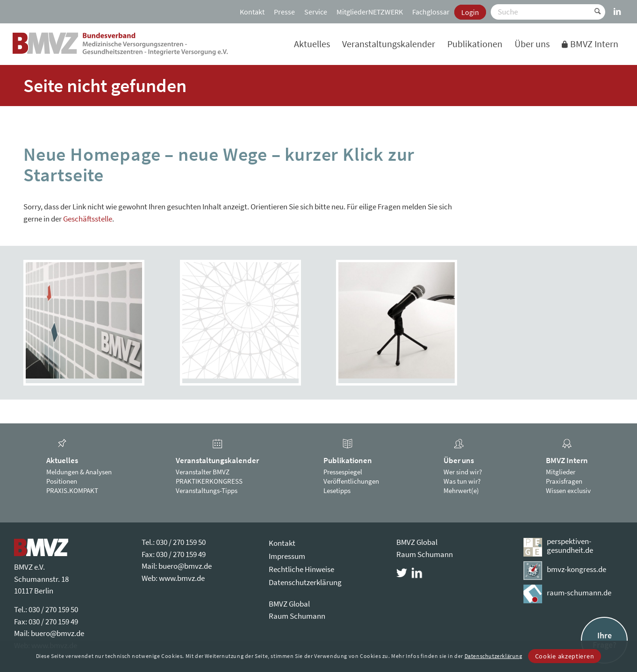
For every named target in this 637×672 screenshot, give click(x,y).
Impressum (287, 556)
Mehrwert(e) (461, 490)
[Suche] (548, 12)
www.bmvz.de (182, 578)
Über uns (459, 460)
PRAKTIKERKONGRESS (209, 481)
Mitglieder (561, 472)
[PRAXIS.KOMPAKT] (240, 320)
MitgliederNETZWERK (370, 12)
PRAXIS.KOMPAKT (72, 490)
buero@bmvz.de (57, 633)
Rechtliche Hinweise (301, 569)
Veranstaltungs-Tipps (207, 490)
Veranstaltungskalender (217, 460)
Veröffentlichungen (351, 481)
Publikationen (348, 460)
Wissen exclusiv (568, 490)
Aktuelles (62, 460)
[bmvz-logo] (120, 44)
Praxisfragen (564, 481)
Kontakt (252, 12)
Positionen (62, 481)
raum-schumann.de (579, 593)
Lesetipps (337, 490)
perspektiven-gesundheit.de (570, 546)
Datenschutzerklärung (305, 582)
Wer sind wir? (463, 472)
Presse (284, 12)
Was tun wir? (462, 481)
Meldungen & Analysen (79, 472)
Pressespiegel (343, 472)
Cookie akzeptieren (565, 656)
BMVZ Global (289, 604)
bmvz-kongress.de (576, 569)
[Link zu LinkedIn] (617, 7)
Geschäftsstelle (88, 219)
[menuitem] (252, 12)
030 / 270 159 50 (53, 609)
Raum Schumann (297, 616)
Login (470, 12)
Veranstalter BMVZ (203, 472)
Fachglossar (431, 12)
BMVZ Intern (567, 460)
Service (316, 12)
